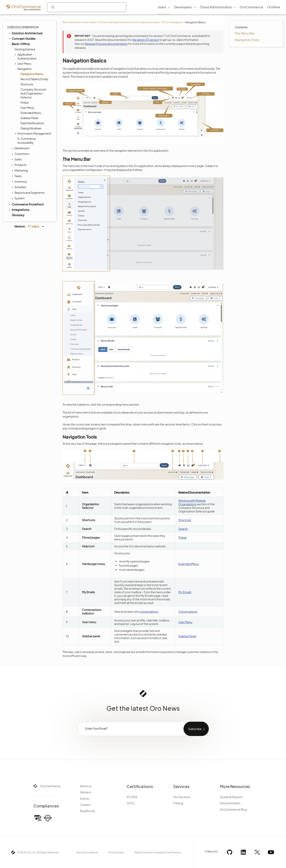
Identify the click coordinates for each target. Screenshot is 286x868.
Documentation (72, 22)
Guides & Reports (231, 797)
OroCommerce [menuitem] (251, 7)
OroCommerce (50, 786)
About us (86, 786)
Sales (17, 159)
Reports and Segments (29, 193)
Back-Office (98, 22)
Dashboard (21, 148)
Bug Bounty (88, 811)
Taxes (17, 176)
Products (19, 165)
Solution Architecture (25, 33)
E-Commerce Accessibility (27, 141)
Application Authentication (26, 56)
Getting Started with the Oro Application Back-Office (138, 22)
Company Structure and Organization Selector (33, 93)
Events (85, 799)
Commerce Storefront (26, 204)
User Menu (23, 64)
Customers (21, 154)
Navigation (177, 22)
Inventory (20, 181)
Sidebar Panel (29, 118)
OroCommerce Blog (233, 809)
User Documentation (23, 27)
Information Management (33, 133)
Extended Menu (31, 113)
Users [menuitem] (162, 7)
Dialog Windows (31, 128)
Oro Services (182, 797)
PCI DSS (132, 797)
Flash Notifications (32, 123)
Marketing (20, 170)
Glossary (18, 215)
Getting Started (24, 49)
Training (178, 803)
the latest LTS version (146, 40)
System (19, 198)
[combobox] (87, 7)
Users (86, 22)
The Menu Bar (245, 33)
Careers (85, 805)
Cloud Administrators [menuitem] (216, 7)
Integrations (19, 209)
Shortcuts (27, 84)
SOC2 (131, 803)
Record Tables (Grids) (34, 79)
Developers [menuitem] (183, 7)
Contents (241, 27)
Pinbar (25, 102)
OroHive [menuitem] (274, 7)
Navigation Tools (247, 40)
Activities (19, 187)
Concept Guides (22, 38)
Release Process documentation (106, 44)
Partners (86, 792)
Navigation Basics (32, 74)
